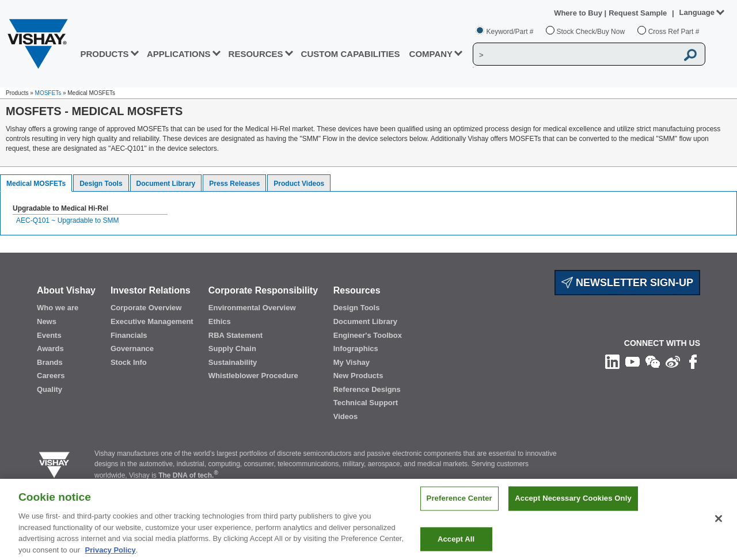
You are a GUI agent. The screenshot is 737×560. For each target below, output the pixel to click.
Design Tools (101, 184)
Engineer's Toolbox (368, 335)
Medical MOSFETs (36, 184)
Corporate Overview (146, 308)
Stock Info (129, 362)
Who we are (58, 308)
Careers (51, 376)
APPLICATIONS (179, 54)
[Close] (719, 529)
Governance (132, 348)
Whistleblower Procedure (253, 376)
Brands (50, 362)
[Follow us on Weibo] (673, 361)
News (47, 321)
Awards (50, 348)
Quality (50, 389)
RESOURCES (256, 54)
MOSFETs (48, 93)
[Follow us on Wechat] (653, 361)
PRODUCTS (104, 54)
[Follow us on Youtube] (632, 361)
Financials (129, 335)
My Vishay (352, 362)
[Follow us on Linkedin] (612, 361)
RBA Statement (235, 335)
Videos (345, 416)
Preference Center (459, 509)
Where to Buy (579, 13)
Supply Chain (232, 348)
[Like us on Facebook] (693, 361)
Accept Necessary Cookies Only (573, 509)
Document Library (166, 184)
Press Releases (234, 184)
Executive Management (152, 321)
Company (431, 54)
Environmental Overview (252, 308)
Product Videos (299, 184)
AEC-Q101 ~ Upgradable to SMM (67, 220)
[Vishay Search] (575, 55)
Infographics (356, 348)
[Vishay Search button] (690, 55)
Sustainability (233, 362)
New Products (358, 376)
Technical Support (366, 403)
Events (49, 335)
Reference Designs (367, 389)
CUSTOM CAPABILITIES (351, 54)
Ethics (220, 321)
